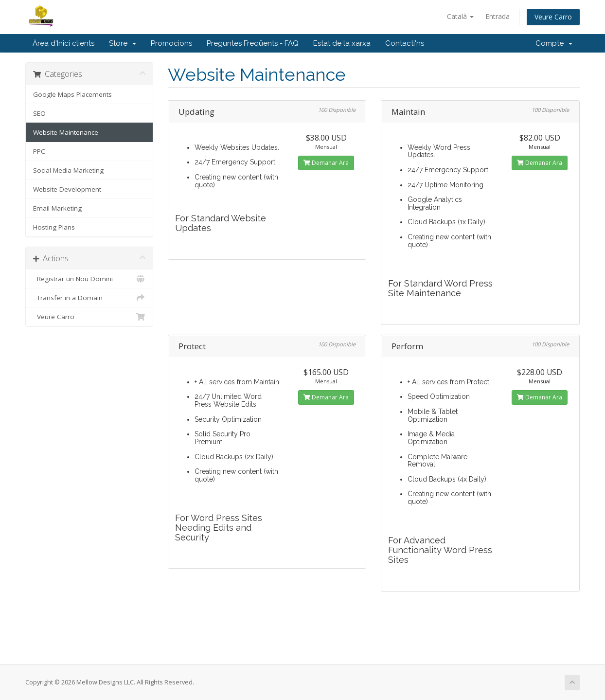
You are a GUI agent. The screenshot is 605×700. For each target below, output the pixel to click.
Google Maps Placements (72, 94)
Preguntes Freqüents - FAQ (253, 43)
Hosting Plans (54, 227)
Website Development (67, 189)
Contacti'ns (405, 43)
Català (460, 16)
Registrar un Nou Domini (89, 279)
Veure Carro (553, 17)
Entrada (498, 16)
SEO (39, 113)
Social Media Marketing (68, 170)
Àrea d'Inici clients (63, 43)
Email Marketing (57, 208)
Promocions (171, 43)
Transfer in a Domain (89, 298)
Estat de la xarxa (342, 43)
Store (123, 43)
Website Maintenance (66, 132)
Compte (554, 43)
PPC (39, 151)
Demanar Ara (326, 163)
